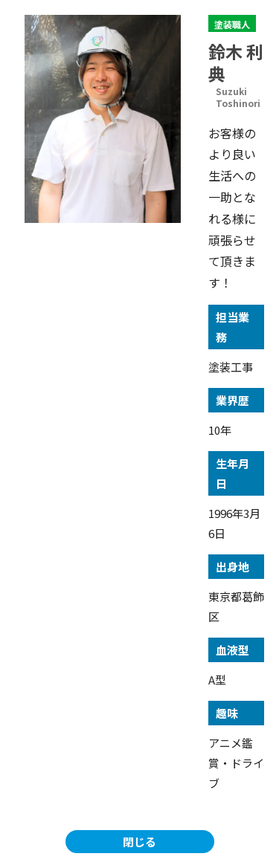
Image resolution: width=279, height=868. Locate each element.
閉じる (139, 842)
